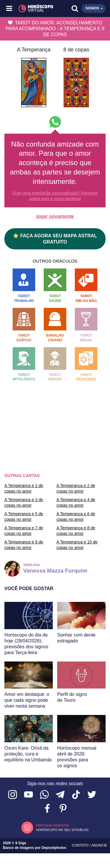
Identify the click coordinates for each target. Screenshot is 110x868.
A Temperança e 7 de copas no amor (24, 530)
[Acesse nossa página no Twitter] (92, 795)
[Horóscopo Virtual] (33, 9)
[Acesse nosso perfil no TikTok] (76, 795)
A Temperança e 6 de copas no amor (76, 516)
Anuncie (99, 845)
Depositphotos (54, 848)
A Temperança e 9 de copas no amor (24, 545)
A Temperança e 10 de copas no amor (77, 545)
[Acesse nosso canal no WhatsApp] (44, 795)
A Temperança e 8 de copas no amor (76, 530)
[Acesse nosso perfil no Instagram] (13, 795)
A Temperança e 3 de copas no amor (24, 502)
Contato (81, 845)
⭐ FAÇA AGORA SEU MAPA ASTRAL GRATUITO (55, 239)
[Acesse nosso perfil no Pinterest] (63, 809)
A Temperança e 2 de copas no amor (76, 488)
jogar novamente (55, 216)
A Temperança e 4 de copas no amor (76, 502)
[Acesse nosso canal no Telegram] (60, 795)
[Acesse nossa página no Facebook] (47, 809)
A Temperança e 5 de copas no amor (24, 516)
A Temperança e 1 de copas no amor (24, 488)
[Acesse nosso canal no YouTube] (28, 795)
